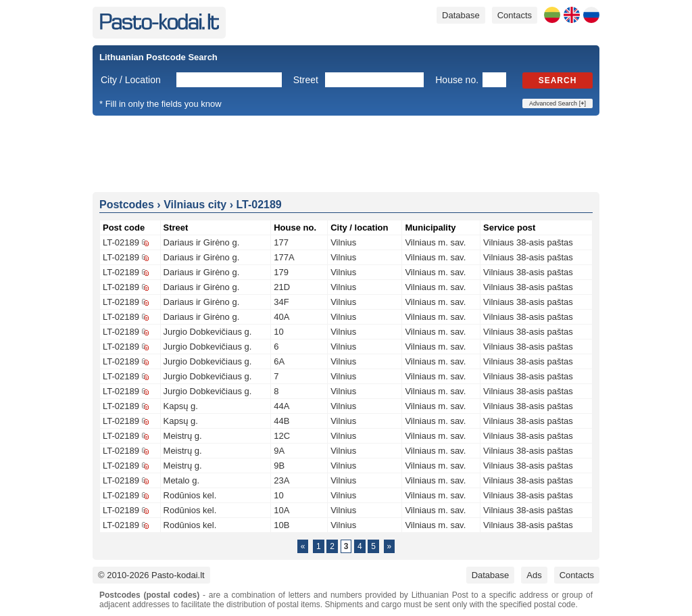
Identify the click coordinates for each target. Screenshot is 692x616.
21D (282, 287)
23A (281, 480)
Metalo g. (181, 480)
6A (279, 361)
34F (281, 302)
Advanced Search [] (558, 103)
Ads (534, 575)
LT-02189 (121, 242)
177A (284, 257)
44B (281, 421)
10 (278, 332)
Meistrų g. (183, 436)
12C (282, 436)
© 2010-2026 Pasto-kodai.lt (151, 575)
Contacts (515, 15)
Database (461, 15)
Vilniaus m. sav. (435, 242)
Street (306, 80)
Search (558, 80)
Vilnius (343, 242)
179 (281, 272)
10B (281, 525)
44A (281, 406)
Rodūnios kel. (190, 495)
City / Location (131, 80)
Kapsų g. (181, 406)
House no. (457, 80)
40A (281, 317)
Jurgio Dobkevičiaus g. (208, 332)
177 (281, 242)
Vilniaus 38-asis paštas (528, 242)
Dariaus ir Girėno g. (202, 242)
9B (279, 466)
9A (279, 451)
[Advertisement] (346, 153)
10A (281, 510)
